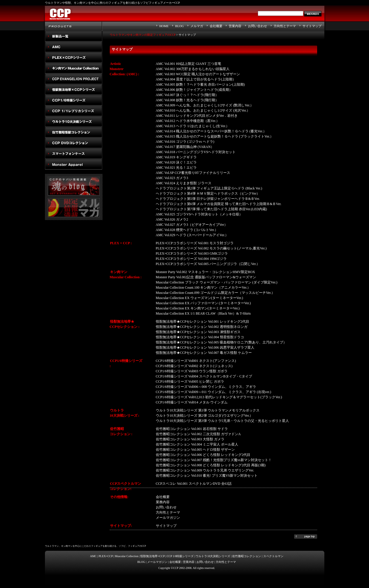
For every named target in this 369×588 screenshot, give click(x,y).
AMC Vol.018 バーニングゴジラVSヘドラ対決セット (196, 152)
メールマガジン (157, 562)
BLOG (179, 26)
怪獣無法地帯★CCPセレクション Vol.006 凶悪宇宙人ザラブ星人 (205, 347)
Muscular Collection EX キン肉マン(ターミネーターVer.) (198, 308)
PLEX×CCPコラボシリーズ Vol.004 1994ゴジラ (191, 259)
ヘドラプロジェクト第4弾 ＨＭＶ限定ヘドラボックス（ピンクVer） (208, 194)
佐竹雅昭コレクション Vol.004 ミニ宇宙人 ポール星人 (197, 444)
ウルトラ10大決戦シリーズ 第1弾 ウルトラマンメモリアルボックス (208, 410)
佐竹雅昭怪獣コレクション (74, 132)
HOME (164, 26)
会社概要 (216, 26)
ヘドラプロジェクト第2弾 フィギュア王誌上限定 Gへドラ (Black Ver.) (209, 188)
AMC (74, 47)
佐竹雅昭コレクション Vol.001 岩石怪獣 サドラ (192, 429)
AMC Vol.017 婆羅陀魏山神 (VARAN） (185, 147)
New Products (74, 36)
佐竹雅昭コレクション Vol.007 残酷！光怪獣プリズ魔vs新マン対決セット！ (214, 460)
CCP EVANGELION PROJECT (74, 79)
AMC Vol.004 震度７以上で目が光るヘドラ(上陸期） (196, 79)
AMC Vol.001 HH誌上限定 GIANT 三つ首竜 (189, 64)
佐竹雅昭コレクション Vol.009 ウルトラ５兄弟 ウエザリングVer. (205, 470)
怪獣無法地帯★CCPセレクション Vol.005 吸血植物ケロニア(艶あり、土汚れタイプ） (221, 342)
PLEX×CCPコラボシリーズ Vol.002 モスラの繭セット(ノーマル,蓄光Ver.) (211, 248)
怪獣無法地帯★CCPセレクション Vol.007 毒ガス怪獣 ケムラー (204, 353)
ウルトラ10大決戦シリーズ (74, 122)
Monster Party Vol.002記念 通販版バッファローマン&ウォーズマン (206, 277)
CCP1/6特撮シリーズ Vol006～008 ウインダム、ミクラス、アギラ (206, 387)
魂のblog (74, 186)
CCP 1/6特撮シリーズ (180, 556)
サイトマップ (312, 26)
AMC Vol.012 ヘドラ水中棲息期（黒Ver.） (188, 121)
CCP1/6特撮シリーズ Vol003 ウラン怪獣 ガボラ (192, 371)
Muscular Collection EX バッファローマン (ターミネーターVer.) (203, 303)
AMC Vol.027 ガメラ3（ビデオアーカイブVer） (192, 225)
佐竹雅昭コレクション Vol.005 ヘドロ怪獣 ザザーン (195, 450)
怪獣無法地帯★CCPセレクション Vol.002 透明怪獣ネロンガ (202, 327)
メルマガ (197, 26)
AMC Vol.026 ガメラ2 (172, 219)
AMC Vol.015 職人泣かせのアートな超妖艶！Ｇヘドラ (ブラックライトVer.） (215, 136)
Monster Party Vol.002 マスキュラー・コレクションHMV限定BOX (206, 272)
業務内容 (163, 502)
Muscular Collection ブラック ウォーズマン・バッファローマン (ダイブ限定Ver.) (217, 282)
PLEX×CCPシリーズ (74, 58)
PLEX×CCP (106, 556)
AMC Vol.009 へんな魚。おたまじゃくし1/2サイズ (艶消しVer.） (205, 105)
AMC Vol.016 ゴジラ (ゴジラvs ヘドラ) (185, 142)
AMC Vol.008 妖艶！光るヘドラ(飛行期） (187, 100)
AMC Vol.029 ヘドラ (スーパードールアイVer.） (192, 235)
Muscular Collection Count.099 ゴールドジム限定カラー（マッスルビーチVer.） (215, 293)
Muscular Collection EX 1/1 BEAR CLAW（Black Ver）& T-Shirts (203, 313)
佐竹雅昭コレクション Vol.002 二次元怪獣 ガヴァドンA (198, 434)
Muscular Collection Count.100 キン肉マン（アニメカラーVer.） (203, 288)
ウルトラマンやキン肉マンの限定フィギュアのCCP (143, 35)
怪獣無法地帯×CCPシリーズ (74, 90)
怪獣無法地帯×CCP (152, 556)
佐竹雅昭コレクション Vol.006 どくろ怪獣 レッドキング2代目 (203, 455)
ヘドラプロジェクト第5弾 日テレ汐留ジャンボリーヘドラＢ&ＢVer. (208, 199)
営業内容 (235, 26)
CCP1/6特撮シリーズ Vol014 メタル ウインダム (192, 402)
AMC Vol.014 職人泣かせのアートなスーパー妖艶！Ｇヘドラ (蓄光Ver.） (211, 131)
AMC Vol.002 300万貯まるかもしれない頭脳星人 (193, 69)
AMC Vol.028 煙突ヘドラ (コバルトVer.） (187, 230)
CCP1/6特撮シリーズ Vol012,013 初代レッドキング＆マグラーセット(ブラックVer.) (219, 397)
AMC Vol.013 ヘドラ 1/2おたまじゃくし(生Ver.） (193, 126)
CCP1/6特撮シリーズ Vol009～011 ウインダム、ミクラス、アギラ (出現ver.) (214, 392)
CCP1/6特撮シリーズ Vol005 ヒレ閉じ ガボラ (190, 382)
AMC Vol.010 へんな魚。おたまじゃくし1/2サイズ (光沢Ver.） (203, 110)
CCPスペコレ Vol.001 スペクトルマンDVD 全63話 (194, 484)
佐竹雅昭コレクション (247, 556)
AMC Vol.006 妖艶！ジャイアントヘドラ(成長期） (194, 90)
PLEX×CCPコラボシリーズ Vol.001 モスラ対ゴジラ (195, 243)
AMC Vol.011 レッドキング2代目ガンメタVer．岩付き (197, 116)
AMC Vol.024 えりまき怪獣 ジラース (184, 183)
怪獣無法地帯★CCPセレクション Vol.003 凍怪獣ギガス (198, 332)
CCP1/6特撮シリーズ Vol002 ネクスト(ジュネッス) (194, 366)
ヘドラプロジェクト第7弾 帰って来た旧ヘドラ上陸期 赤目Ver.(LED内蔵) (211, 209)
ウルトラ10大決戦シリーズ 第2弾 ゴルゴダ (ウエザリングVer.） (205, 416)
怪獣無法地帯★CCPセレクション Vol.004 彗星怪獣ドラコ (200, 337)
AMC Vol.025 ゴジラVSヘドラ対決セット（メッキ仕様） (199, 214)
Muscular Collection (127, 556)
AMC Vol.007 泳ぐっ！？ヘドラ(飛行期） (187, 95)
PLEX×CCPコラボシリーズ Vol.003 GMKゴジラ (192, 253)
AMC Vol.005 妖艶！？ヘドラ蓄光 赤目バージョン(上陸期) (200, 84)
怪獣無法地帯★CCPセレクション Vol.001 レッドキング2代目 (203, 322)
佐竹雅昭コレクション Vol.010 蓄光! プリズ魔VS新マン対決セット (207, 476)
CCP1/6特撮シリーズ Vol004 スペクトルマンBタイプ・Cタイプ (204, 376)
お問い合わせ (258, 26)
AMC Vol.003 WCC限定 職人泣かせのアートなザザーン (198, 74)
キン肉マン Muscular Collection (74, 68)
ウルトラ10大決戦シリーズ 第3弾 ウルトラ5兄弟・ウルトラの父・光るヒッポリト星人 (222, 421)
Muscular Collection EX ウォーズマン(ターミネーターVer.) (199, 298)
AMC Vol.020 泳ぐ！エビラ (176, 162)
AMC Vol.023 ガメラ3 (172, 178)
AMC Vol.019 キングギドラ (176, 157)
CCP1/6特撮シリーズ (74, 100)
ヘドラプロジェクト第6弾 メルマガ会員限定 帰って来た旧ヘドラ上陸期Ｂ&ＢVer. (219, 204)
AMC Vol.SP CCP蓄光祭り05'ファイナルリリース (193, 173)
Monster (74, 164)
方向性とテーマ (285, 26)
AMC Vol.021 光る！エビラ (176, 168)
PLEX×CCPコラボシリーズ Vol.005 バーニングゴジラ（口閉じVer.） (208, 264)
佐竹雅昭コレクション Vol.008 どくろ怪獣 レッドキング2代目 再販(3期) (211, 465)
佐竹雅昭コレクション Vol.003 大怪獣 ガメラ (190, 439)
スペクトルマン (74, 143)
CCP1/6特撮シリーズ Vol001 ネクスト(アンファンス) (196, 361)
